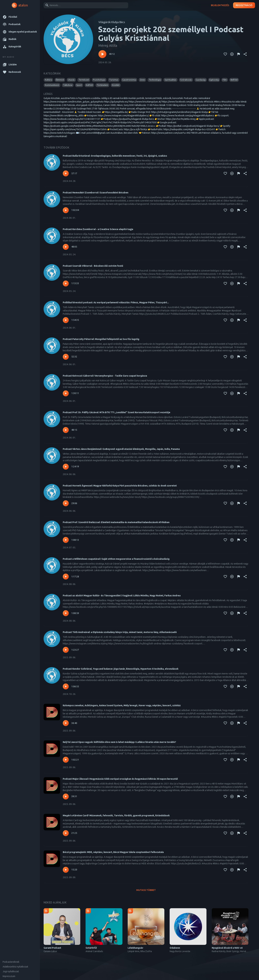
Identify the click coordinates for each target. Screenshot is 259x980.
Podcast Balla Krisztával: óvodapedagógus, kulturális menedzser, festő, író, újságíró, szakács (115, 156)
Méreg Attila (108, 45)
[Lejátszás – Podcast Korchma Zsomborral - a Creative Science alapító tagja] (66, 247)
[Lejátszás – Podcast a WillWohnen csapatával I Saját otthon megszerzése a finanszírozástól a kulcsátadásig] (66, 577)
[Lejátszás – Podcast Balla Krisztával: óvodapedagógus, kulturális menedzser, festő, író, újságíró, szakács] (66, 173)
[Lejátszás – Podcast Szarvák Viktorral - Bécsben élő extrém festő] (66, 283)
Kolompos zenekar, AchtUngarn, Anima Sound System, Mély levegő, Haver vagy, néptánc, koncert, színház (122, 705)
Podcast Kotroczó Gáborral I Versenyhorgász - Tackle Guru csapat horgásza (105, 376)
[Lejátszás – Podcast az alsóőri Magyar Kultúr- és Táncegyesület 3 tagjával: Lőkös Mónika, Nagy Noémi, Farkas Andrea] (66, 613)
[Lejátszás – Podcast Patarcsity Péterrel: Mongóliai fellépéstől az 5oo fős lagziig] (66, 357)
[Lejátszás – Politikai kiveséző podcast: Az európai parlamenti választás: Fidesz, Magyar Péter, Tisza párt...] (66, 320)
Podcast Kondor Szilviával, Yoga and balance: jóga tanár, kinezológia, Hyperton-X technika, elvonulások (121, 669)
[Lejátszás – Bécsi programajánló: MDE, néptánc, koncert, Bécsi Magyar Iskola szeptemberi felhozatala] (66, 870)
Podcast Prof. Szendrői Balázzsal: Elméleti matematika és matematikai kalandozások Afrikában (116, 522)
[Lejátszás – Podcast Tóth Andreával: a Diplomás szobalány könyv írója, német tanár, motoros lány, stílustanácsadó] (66, 650)
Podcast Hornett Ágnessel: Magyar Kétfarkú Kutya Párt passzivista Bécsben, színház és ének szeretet (120, 486)
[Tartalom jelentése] (239, 54)
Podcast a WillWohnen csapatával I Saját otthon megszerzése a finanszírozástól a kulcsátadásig (116, 559)
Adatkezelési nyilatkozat (15, 967)
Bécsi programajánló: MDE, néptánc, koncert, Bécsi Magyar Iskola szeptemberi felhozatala (113, 852)
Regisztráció (244, 5)
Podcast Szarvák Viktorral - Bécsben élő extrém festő (93, 266)
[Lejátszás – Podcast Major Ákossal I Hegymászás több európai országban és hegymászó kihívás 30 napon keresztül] (66, 797)
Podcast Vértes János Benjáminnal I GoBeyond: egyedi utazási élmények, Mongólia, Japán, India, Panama (121, 449)
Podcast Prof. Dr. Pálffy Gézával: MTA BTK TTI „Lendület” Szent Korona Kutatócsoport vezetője (117, 412)
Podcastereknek (11, 962)
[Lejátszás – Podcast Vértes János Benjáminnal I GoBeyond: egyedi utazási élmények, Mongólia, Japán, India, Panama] (66, 467)
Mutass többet (146, 890)
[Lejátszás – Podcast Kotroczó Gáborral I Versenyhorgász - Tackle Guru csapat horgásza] (66, 393)
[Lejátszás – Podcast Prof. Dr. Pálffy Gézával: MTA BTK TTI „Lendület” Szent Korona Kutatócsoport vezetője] (66, 430)
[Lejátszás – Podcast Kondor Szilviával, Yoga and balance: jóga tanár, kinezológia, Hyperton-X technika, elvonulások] (66, 686)
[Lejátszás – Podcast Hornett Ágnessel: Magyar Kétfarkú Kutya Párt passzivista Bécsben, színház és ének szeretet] (66, 503)
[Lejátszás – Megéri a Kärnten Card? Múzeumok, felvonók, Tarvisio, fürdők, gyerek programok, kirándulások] (66, 833)
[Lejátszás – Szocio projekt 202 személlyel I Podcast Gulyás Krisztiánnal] (102, 54)
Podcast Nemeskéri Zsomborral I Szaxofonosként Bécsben (96, 193)
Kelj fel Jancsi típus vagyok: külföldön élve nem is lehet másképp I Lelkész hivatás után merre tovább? (119, 742)
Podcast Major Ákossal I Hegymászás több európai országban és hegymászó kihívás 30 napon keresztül (120, 779)
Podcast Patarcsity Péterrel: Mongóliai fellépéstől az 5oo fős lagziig (101, 339)
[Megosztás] (245, 54)
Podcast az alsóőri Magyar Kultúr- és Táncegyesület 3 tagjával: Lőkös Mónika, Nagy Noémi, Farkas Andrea (122, 596)
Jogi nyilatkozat (11, 971)
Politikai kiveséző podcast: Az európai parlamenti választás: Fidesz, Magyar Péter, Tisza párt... (116, 302)
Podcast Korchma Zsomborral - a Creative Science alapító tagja (98, 229)
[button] (20, 17)
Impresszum (9, 976)
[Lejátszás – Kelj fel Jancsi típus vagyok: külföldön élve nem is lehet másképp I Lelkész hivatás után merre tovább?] (66, 760)
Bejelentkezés (220, 5)
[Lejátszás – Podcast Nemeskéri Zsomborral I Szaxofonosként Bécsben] (66, 210)
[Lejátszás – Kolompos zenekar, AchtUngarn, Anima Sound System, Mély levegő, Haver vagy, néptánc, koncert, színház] (66, 723)
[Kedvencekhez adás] (225, 54)
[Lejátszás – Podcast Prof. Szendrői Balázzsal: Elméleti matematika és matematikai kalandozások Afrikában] (66, 540)
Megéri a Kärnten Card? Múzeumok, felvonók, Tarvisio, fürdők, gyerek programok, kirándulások (116, 815)
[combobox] (85, 5)
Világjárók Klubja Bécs (112, 22)
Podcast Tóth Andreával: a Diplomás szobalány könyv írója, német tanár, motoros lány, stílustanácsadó (120, 632)
